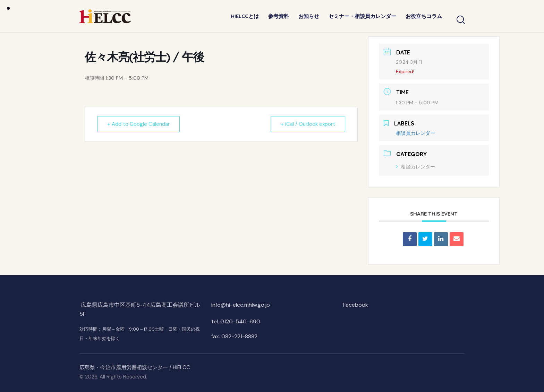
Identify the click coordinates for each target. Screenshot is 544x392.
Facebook (356, 305)
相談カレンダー (415, 167)
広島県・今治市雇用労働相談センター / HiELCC (135, 367)
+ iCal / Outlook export (308, 124)
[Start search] (460, 20)
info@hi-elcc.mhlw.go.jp (241, 305)
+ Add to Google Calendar (138, 124)
